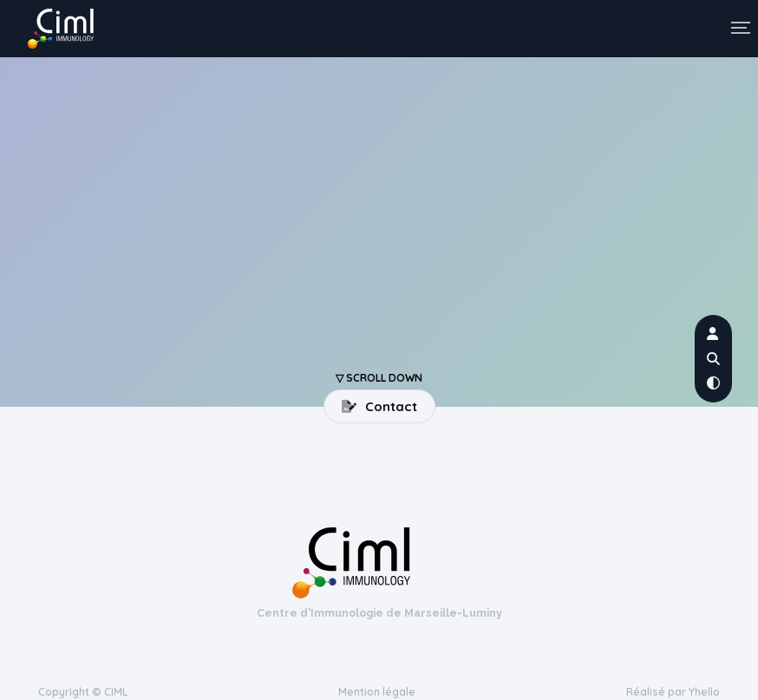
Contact (379, 406)
